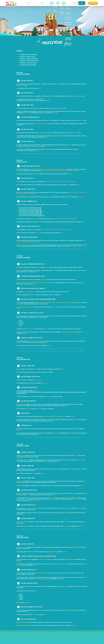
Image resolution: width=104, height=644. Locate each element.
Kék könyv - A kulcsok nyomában (29, 54)
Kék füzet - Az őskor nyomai (28, 57)
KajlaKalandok (60, 3)
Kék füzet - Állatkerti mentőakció (29, 59)
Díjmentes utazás (36, 3)
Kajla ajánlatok (74, 3)
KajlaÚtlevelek (48, 3)
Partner (93, 3)
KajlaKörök (54, 3)
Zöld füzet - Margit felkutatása (28, 65)
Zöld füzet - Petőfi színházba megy (29, 61)
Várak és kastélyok (67, 3)
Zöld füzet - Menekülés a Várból (28, 63)
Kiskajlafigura (30, 3)
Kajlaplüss (42, 3)
